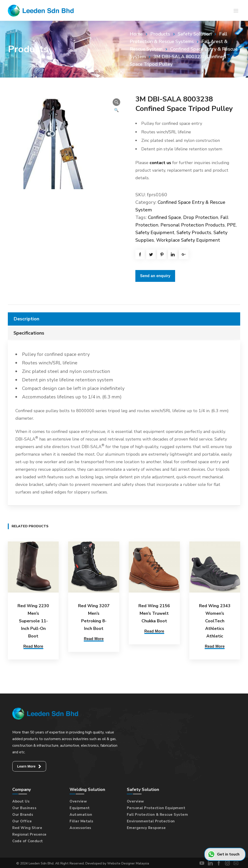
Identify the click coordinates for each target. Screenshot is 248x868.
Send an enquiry (155, 276)
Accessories (80, 827)
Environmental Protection (151, 820)
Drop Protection (201, 217)
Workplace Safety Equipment (188, 240)
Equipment (80, 807)
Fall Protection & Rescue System (157, 814)
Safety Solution (195, 34)
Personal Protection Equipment (156, 807)
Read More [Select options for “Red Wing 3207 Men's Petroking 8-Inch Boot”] (94, 639)
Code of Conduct (28, 840)
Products (160, 34)
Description (26, 319)
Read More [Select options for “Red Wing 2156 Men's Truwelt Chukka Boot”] (154, 631)
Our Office (22, 820)
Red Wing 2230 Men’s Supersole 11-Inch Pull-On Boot (33, 621)
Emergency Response (146, 827)
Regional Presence (29, 833)
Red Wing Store (27, 827)
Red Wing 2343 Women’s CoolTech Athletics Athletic (215, 621)
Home (136, 34)
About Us (21, 800)
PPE (231, 225)
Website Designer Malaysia (128, 862)
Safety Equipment (155, 233)
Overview (78, 800)
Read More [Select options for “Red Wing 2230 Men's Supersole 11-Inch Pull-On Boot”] (33, 646)
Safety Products (194, 233)
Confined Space (164, 217)
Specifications (29, 333)
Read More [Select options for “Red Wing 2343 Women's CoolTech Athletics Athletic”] (215, 646)
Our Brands (23, 814)
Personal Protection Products (193, 225)
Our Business (24, 807)
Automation (81, 814)
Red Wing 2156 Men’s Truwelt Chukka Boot (154, 613)
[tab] (124, 319)
